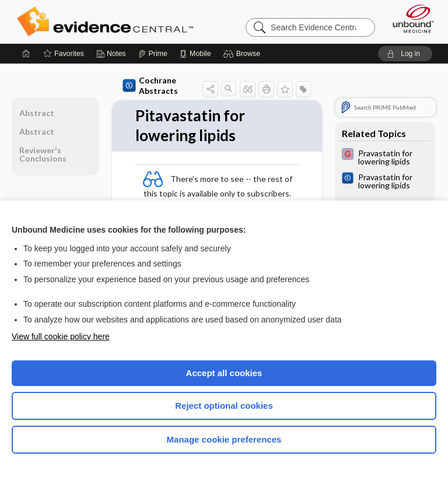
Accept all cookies (224, 373)
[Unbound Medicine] (409, 19)
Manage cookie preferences (224, 439)
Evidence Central (108, 22)
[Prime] (153, 54)
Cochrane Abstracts (150, 85)
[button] (244, 54)
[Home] (26, 54)
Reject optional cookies (224, 406)
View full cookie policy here (61, 336)
